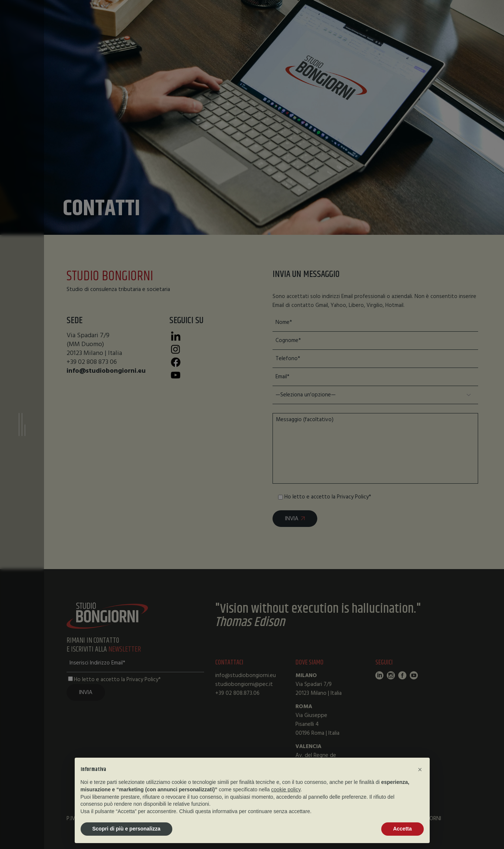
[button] (420, 769)
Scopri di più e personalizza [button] (126, 829)
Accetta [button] (402, 829)
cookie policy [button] (286, 789)
